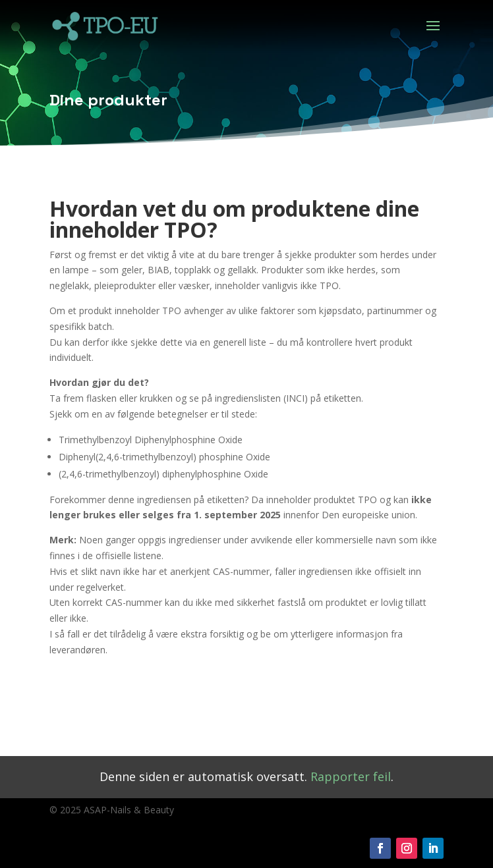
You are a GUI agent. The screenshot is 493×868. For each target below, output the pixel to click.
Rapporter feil (351, 776)
